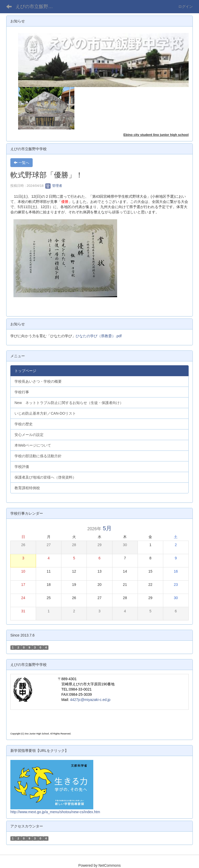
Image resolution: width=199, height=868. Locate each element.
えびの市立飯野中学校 (37, 6)
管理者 (54, 186)
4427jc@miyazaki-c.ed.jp (90, 700)
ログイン (186, 6)
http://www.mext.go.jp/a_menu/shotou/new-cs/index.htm (55, 812)
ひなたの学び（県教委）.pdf (99, 336)
